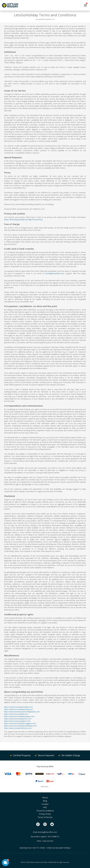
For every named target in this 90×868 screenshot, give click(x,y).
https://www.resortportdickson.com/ (18, 728)
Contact (45, 804)
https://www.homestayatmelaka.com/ (18, 707)
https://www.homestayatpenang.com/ (19, 709)
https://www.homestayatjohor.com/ (18, 719)
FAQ (45, 807)
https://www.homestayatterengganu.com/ (20, 723)
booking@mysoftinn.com (54, 273)
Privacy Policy (45, 814)
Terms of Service (45, 817)
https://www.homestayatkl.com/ (16, 714)
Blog (45, 801)
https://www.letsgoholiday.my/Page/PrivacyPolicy (23, 220)
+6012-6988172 (53, 837)
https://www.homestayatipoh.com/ (17, 721)
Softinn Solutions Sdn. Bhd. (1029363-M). (43, 862)
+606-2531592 (48, 841)
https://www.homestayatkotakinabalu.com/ (21, 726)
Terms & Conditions (45, 811)
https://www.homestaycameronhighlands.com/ (22, 712)
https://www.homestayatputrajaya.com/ (19, 716)
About (45, 798)
